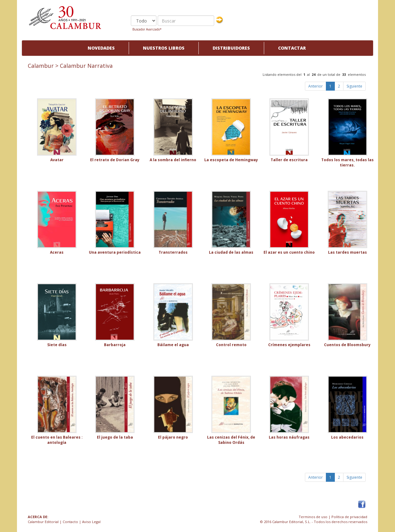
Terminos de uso (313, 517)
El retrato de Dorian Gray (115, 160)
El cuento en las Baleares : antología (57, 440)
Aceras (57, 252)
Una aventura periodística (115, 252)
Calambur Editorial (43, 522)
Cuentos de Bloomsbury (347, 345)
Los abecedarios (347, 437)
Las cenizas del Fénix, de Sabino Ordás (231, 440)
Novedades (101, 48)
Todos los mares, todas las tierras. (347, 162)
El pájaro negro (173, 437)
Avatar (57, 160)
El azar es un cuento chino (289, 252)
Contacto (70, 522)
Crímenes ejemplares (289, 345)
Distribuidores (231, 48)
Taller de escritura (289, 160)
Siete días (57, 345)
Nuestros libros (164, 48)
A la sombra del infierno (173, 160)
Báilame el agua (173, 345)
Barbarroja (115, 345)
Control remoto (231, 345)
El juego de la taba (115, 437)
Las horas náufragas (289, 437)
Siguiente (354, 86)
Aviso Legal (91, 522)
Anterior (316, 86)
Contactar (292, 48)
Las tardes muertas (347, 252)
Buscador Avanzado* (147, 29)
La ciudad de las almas (231, 252)
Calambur (41, 66)
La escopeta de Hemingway (231, 160)
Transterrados (173, 252)
